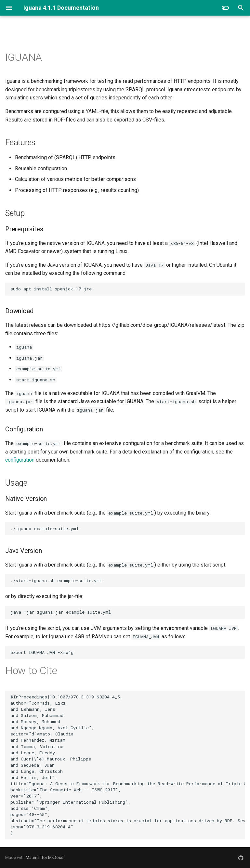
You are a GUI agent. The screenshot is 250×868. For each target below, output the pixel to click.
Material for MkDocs (45, 857)
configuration (20, 460)
